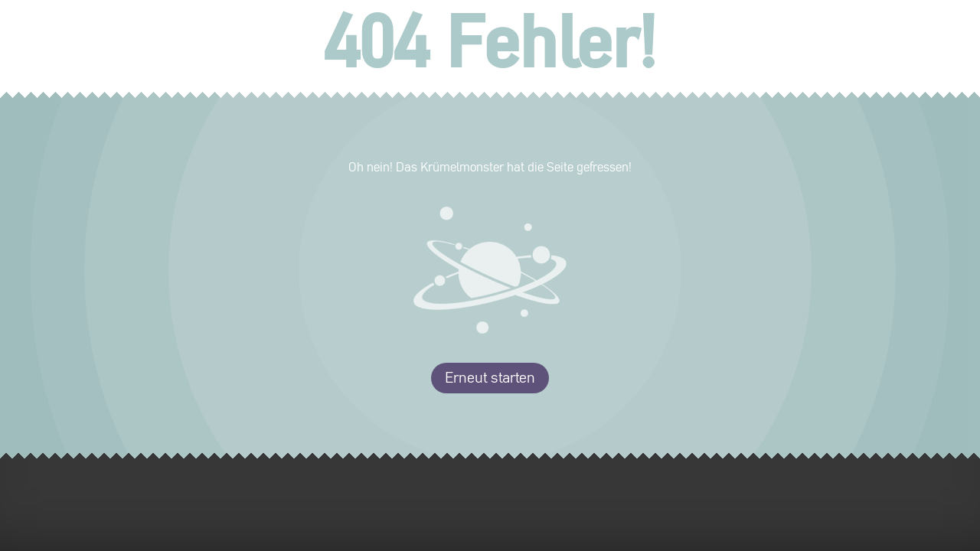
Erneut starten (490, 378)
